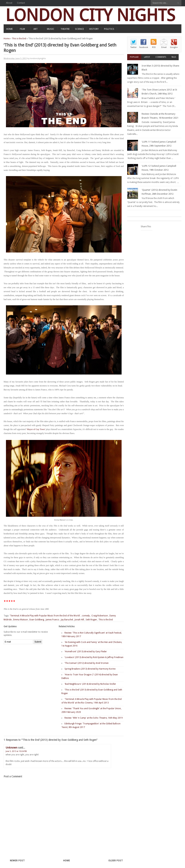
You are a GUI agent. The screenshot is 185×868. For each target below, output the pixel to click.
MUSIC (51, 29)
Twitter (134, 47)
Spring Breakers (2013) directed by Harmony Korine (90, 669)
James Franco (52, 620)
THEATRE (65, 29)
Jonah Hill (79, 620)
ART (36, 29)
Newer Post (17, 861)
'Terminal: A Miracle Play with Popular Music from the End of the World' (45, 616)
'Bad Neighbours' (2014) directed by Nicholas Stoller (90, 684)
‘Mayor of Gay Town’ (36, 429)
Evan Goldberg (37, 620)
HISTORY (94, 29)
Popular (134, 57)
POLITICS (109, 29)
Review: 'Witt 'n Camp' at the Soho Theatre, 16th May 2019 (94, 718)
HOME (9, 29)
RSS (154, 47)
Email (164, 47)
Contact (21, 3)
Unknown (11, 748)
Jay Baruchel (67, 620)
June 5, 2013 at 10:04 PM (16, 751)
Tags (174, 57)
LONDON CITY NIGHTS (90, 15)
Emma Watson (21, 620)
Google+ (174, 47)
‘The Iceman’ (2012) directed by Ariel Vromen (87, 663)
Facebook (144, 47)
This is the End (19, 39)
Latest (147, 57)
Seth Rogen (91, 620)
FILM (22, 29)
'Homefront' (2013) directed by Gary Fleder (86, 652)
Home (7, 39)
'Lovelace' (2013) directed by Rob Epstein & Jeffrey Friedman (94, 657)
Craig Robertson (100, 616)
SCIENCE (79, 29)
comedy (86, 616)
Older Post (116, 861)
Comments (161, 57)
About (9, 3)
